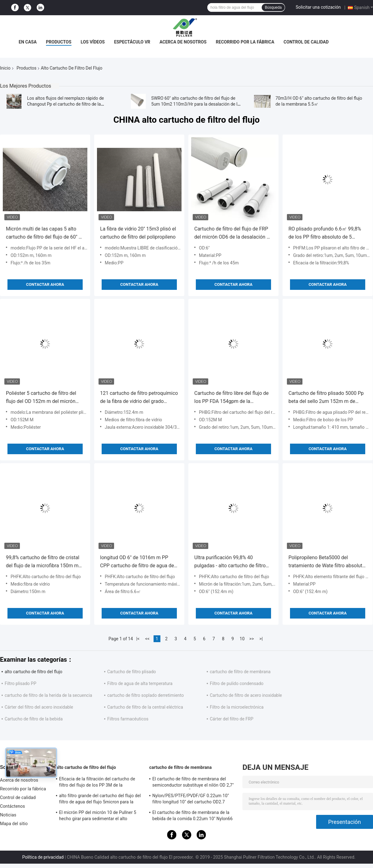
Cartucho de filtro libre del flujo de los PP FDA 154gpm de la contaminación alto (231, 398)
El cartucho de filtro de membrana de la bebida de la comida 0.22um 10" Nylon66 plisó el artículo (193, 816)
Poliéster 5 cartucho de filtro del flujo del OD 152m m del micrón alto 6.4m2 (41, 398)
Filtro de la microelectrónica (237, 707)
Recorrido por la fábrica (245, 42)
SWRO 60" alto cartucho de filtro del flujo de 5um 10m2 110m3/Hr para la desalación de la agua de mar (196, 104)
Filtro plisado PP (21, 683)
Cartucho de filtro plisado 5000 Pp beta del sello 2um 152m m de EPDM (326, 398)
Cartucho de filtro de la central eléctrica (145, 707)
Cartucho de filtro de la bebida (34, 719)
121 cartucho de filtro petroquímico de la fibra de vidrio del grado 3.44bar (139, 398)
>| (261, 639)
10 (242, 639)
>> (252, 639)
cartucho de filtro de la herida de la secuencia (48, 695)
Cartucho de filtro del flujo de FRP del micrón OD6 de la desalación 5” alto (233, 233)
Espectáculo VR (132, 42)
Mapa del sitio (14, 824)
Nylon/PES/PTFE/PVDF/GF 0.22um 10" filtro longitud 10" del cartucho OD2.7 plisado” (191, 800)
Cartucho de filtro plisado (132, 672)
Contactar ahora (45, 284)
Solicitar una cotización (318, 7)
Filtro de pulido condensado (237, 683)
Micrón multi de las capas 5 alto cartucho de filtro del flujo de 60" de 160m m (45, 233)
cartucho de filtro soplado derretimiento (145, 695)
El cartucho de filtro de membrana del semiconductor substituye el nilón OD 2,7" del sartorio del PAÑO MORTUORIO (193, 783)
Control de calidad (306, 42)
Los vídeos (93, 42)
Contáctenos (12, 806)
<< (147, 639)
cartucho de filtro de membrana (240, 672)
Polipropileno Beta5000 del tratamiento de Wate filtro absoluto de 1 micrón (327, 562)
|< (138, 639)
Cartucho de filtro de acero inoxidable (246, 695)
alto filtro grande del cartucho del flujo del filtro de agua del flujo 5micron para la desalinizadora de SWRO (100, 800)
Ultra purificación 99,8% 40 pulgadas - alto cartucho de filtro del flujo (230, 562)
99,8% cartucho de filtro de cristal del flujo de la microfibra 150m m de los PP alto (43, 562)
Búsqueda (273, 7)
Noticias (8, 815)
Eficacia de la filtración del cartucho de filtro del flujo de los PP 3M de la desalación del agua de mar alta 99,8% (97, 783)
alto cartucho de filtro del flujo (34, 672)
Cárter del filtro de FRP (232, 719)
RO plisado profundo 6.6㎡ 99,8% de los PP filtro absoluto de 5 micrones (325, 233)
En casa (28, 42)
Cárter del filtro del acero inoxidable (39, 707)
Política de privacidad (43, 857)
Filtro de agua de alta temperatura (140, 683)
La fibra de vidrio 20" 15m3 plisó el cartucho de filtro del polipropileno (138, 233)
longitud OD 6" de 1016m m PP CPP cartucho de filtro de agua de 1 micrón (139, 562)
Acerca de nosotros (183, 42)
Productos (59, 42)
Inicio (5, 68)
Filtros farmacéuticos (128, 719)
